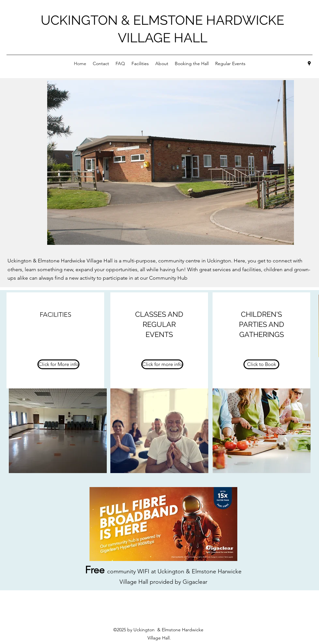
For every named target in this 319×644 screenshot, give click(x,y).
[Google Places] (309, 63)
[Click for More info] (58, 364)
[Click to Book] (261, 364)
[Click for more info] (162, 364)
